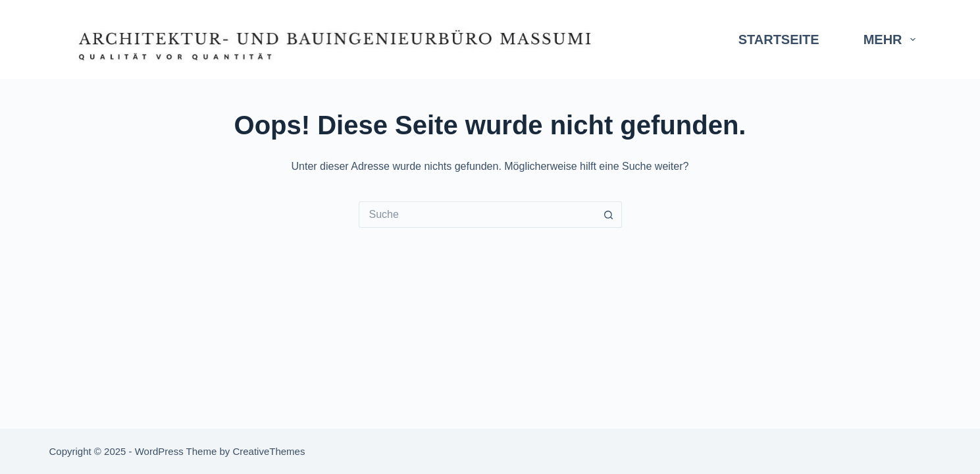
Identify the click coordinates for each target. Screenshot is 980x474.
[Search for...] (477, 215)
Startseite (779, 39)
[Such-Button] (609, 215)
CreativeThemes (269, 451)
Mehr (892, 39)
